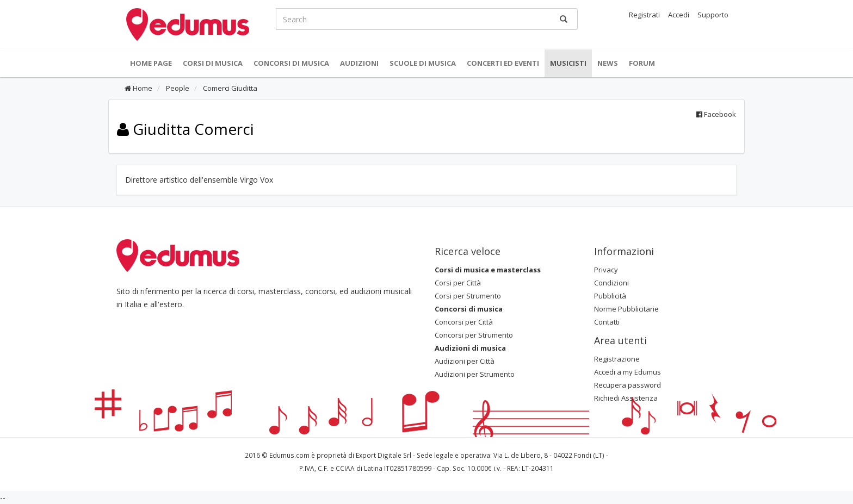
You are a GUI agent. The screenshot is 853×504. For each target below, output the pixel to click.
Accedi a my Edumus (628, 372)
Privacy (606, 270)
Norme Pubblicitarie (626, 309)
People (177, 88)
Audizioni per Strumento (475, 374)
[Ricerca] (564, 19)
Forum (642, 63)
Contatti (607, 322)
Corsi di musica (213, 63)
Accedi (679, 15)
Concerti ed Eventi (503, 63)
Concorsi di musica (291, 63)
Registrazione (617, 359)
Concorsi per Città (464, 322)
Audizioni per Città (465, 361)
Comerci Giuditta (229, 88)
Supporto (713, 15)
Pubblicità (610, 296)
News (608, 63)
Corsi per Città (458, 283)
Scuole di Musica (423, 63)
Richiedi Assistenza (626, 398)
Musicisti (568, 63)
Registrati (644, 15)
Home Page (151, 63)
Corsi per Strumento (468, 296)
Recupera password (628, 385)
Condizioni (611, 283)
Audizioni (359, 63)
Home (138, 88)
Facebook (716, 114)
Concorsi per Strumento (474, 335)
